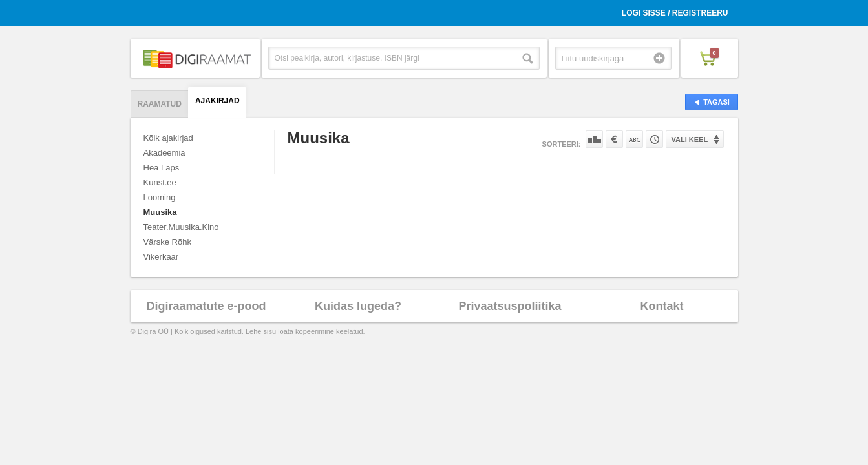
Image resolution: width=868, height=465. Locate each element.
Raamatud (160, 104)
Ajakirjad (217, 101)
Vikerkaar (161, 257)
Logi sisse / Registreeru (675, 13)
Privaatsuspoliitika (510, 306)
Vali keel (690, 139)
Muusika (160, 212)
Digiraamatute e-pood (206, 306)
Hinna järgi (614, 139)
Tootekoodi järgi (654, 139)
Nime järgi (634, 139)
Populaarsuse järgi (594, 139)
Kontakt (662, 306)
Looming (160, 197)
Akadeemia (164, 153)
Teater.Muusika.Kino (181, 227)
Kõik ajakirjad (168, 138)
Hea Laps (162, 168)
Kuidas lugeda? (358, 306)
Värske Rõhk (167, 242)
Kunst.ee (160, 182)
